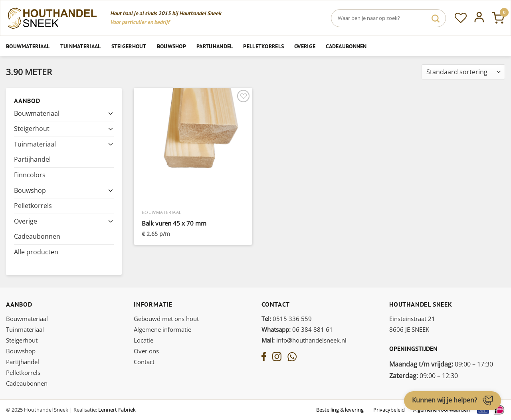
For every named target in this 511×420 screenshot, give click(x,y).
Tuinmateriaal (81, 46)
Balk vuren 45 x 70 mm (174, 223)
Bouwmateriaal (28, 46)
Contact (144, 362)
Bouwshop (171, 46)
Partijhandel (215, 46)
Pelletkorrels (263, 46)
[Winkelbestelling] (463, 72)
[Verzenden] (436, 18)
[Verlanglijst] (461, 18)
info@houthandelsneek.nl (304, 340)
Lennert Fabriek (117, 410)
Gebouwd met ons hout (166, 319)
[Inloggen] (479, 18)
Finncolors (30, 175)
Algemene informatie (162, 329)
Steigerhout (129, 46)
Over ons (146, 351)
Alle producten (36, 252)
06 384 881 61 (297, 329)
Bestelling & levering (340, 410)
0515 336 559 (287, 319)
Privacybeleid (389, 410)
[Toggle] (111, 113)
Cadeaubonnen (346, 46)
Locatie (144, 340)
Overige (305, 46)
